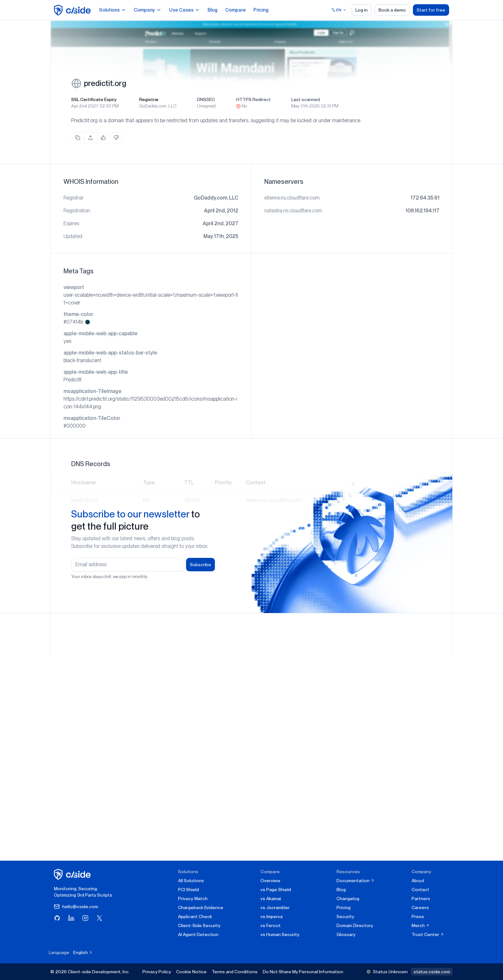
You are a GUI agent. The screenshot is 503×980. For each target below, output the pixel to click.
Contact (420, 890)
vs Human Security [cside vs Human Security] (280, 934)
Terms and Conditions (235, 972)
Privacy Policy (157, 972)
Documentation (355, 881)
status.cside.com (432, 972)
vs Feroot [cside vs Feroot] (271, 925)
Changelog (348, 899)
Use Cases (184, 10)
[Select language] (339, 10)
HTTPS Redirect (253, 99)
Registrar (149, 99)
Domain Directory (355, 925)
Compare (235, 10)
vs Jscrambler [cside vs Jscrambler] (275, 908)
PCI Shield (188, 890)
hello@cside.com (76, 907)
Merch (421, 925)
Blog (213, 10)
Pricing (261, 10)
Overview (270, 881)
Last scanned (306, 99)
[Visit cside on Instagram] (85, 918)
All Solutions (191, 881)
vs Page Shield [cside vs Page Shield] (276, 890)
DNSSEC (206, 99)
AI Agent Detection (198, 934)
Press (418, 916)
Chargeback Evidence (201, 908)
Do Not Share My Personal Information (303, 972)
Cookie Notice (191, 972)
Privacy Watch (193, 899)
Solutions (113, 10)
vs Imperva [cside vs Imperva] (272, 916)
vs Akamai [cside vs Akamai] (271, 899)
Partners (421, 899)
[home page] (73, 10)
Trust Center (428, 934)
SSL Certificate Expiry (94, 99)
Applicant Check (195, 916)
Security (345, 916)
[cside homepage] (73, 874)
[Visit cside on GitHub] (57, 918)
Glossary (346, 934)
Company (148, 10)
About (418, 881)
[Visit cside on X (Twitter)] (99, 918)
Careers (420, 908)
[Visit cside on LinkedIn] (71, 918)
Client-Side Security (199, 925)
